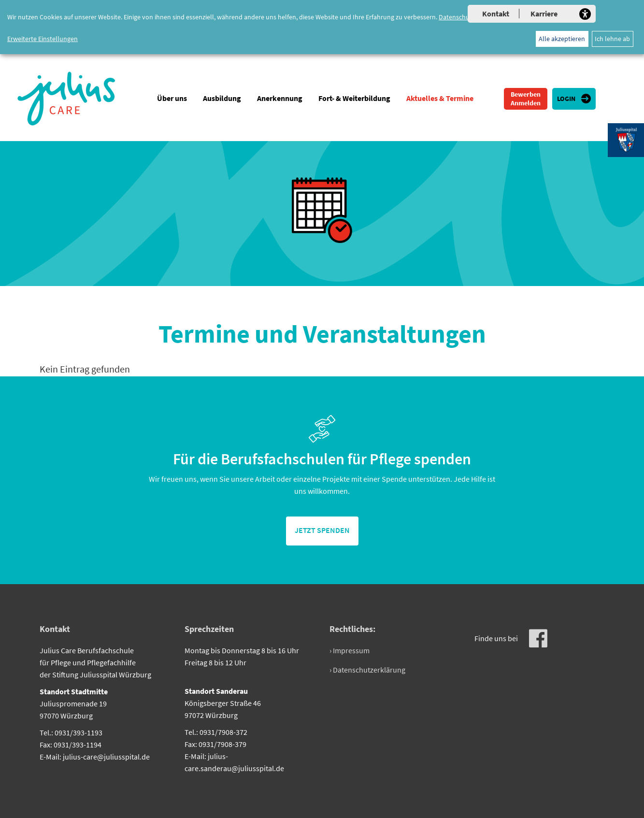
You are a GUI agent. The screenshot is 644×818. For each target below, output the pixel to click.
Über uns (172, 98)
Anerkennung (280, 98)
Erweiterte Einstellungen (43, 39)
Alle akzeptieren (562, 39)
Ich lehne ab (612, 39)
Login (566, 99)
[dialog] (322, 27)
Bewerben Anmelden (526, 99)
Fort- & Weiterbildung (354, 98)
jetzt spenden (322, 530)
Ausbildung (222, 98)
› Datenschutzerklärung (367, 670)
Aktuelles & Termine (440, 98)
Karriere (544, 14)
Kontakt (496, 14)
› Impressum (350, 650)
